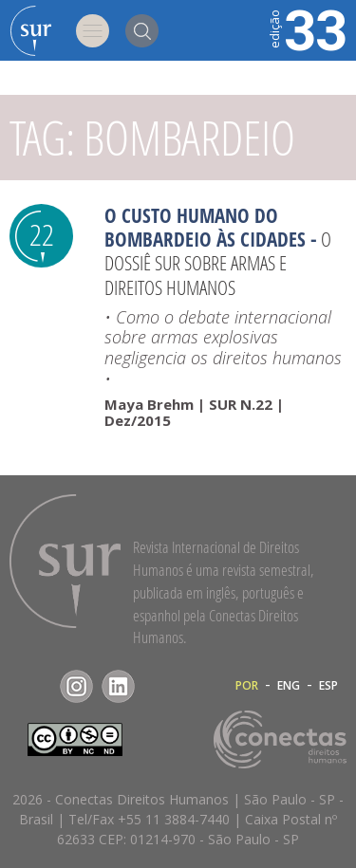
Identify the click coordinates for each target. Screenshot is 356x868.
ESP (328, 686)
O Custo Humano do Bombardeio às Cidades (205, 227)
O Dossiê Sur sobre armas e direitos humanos (218, 263)
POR (247, 686)
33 (307, 28)
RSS (160, 686)
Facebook (35, 686)
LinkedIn (118, 686)
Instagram (76, 686)
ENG (289, 686)
